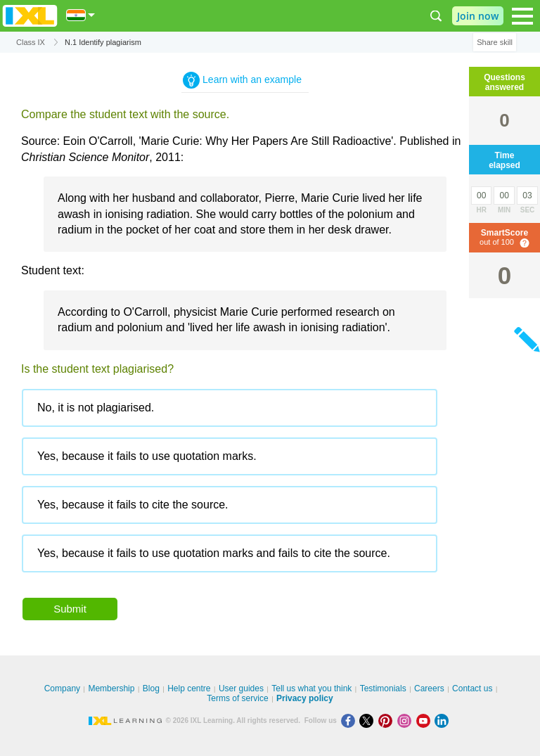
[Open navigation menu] (522, 16)
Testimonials (383, 688)
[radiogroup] (245, 486)
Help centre (189, 688)
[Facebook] (351, 720)
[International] (81, 15)
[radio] (230, 408)
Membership (111, 688)
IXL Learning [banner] (30, 16)
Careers (429, 688)
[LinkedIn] (443, 720)
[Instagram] (407, 720)
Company (62, 688)
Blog (151, 688)
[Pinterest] (388, 720)
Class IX (31, 42)
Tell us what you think (311, 688)
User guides (241, 688)
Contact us (472, 688)
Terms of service (237, 698)
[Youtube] (426, 720)
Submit (70, 609)
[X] (369, 720)
